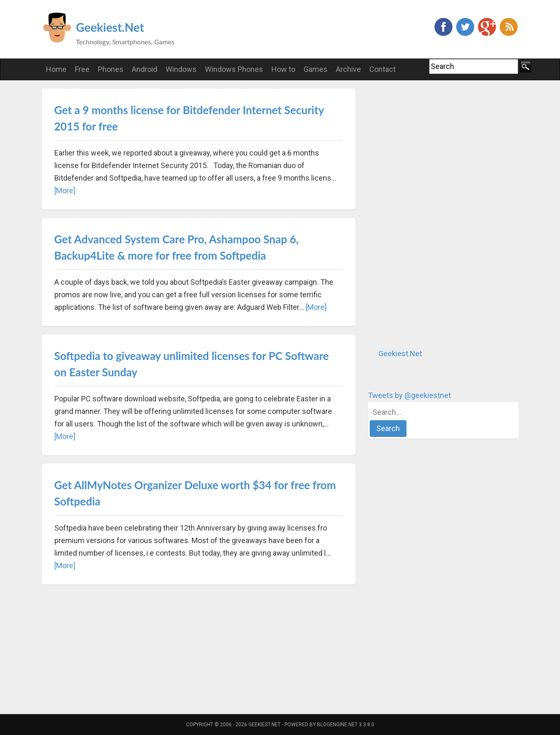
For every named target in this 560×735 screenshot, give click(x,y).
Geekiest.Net (110, 27)
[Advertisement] (431, 214)
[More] (65, 190)
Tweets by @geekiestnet (409, 395)
